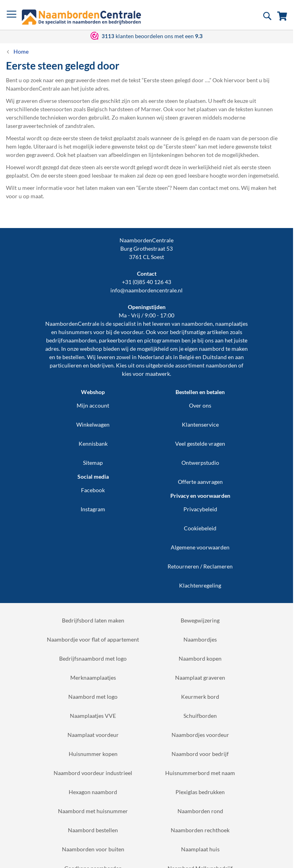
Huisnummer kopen (93, 754)
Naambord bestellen (93, 830)
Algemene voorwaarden (200, 547)
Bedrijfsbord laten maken (93, 620)
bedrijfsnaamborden (71, 340)
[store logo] (81, 17)
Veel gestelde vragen (200, 444)
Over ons (200, 405)
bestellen (73, 357)
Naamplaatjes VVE (93, 716)
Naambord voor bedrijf (200, 754)
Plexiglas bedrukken (200, 792)
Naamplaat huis (200, 849)
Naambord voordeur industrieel (93, 773)
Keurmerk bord (200, 697)
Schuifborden (200, 716)
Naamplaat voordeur (93, 735)
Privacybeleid (200, 509)
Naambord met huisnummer (93, 811)
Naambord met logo (93, 697)
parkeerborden (117, 340)
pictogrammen (162, 340)
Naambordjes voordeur (200, 735)
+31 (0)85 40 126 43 (147, 282)
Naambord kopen (200, 658)
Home (21, 51)
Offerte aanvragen (200, 482)
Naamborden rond (200, 811)
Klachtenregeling (200, 585)
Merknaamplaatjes (93, 678)
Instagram (93, 509)
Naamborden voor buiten (93, 849)
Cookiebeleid (200, 528)
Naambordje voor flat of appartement (93, 639)
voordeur (132, 332)
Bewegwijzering (200, 620)
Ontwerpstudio (200, 463)
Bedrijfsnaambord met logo (93, 658)
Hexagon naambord (93, 792)
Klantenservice (200, 424)
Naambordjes (200, 639)
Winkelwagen (93, 424)
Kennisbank (93, 444)
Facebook (93, 490)
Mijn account (93, 405)
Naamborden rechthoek (200, 830)
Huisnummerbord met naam (200, 773)
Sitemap (93, 463)
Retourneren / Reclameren (200, 566)
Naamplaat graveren (200, 678)
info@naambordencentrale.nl (147, 290)
